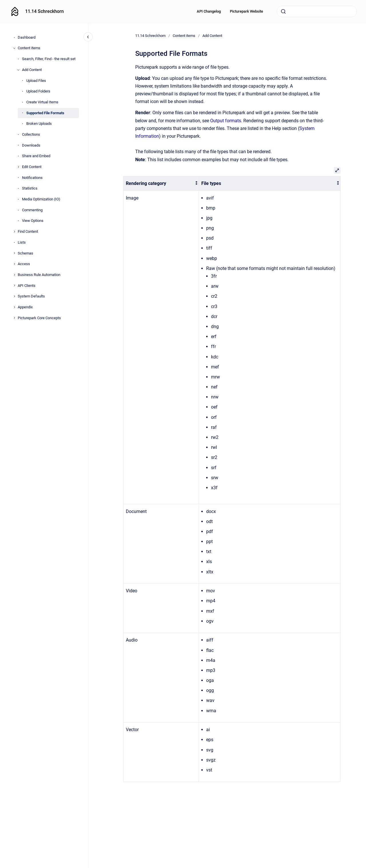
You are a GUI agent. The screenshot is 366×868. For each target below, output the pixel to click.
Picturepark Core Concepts (39, 318)
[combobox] (317, 11)
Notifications (32, 178)
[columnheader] (161, 183)
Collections (31, 134)
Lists (22, 242)
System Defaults (31, 296)
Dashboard (27, 37)
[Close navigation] (88, 37)
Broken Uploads (39, 124)
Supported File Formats (45, 113)
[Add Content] (18, 70)
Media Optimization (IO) (41, 199)
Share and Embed (36, 156)
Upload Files (36, 81)
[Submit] (283, 11)
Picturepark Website (246, 11)
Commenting (32, 210)
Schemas (25, 253)
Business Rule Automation (39, 275)
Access (24, 264)
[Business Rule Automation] (14, 275)
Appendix (25, 307)
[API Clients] (14, 285)
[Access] (14, 264)
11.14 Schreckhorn (44, 11)
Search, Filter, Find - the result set (49, 59)
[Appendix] (14, 307)
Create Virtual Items (42, 102)
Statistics (30, 188)
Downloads (31, 145)
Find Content (28, 231)
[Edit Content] (18, 167)
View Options (33, 221)
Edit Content (32, 167)
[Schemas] (14, 253)
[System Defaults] (14, 296)
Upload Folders (38, 91)
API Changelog (209, 11)
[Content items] (14, 48)
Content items (29, 48)
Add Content (32, 70)
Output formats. (227, 121)
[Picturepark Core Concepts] (14, 318)
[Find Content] (14, 232)
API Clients (27, 286)
